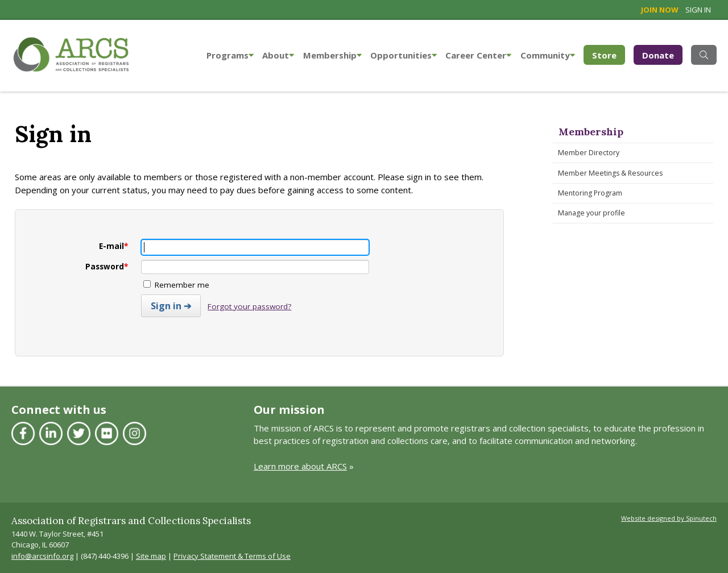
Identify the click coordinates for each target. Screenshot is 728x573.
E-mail (113, 246)
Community (548, 55)
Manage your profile (591, 213)
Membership (332, 55)
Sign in (698, 10)
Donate (658, 55)
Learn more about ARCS (300, 466)
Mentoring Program (590, 193)
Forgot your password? (249, 306)
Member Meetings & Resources (610, 173)
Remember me (176, 285)
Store (609, 54)
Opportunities (404, 55)
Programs (230, 55)
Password (107, 267)
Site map (151, 556)
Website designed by (669, 518)
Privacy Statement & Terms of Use (232, 556)
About (278, 55)
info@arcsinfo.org (42, 556)
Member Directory (589, 153)
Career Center (478, 55)
